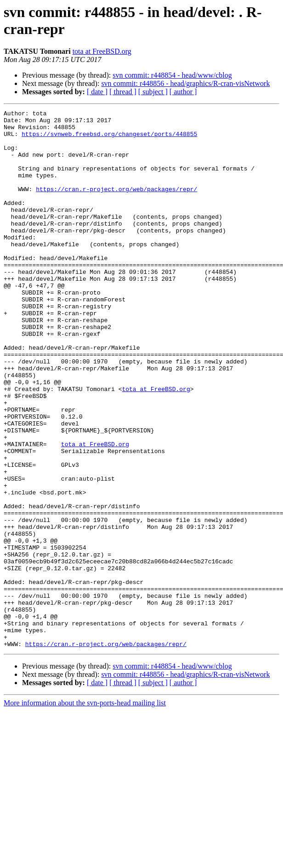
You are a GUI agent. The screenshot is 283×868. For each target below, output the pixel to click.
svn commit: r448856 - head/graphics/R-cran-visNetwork (185, 83)
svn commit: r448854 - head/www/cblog (172, 75)
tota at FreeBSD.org (102, 51)
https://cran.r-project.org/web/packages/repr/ (116, 205)
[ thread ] (123, 92)
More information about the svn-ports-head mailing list (85, 810)
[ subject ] (153, 92)
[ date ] (97, 92)
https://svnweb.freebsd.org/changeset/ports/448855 (109, 139)
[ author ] (183, 92)
